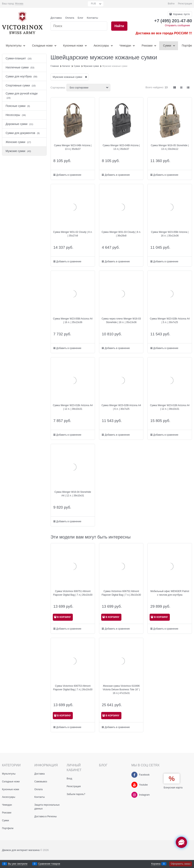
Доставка (56, 18)
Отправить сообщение (177, 25)
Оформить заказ (181, 864)
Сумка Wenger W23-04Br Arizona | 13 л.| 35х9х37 (73, 147)
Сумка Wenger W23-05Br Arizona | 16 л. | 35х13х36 (170, 234)
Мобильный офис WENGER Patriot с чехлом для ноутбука (170, 593)
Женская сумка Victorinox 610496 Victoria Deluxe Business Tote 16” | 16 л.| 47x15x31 (121, 690)
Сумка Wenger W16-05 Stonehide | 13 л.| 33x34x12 (170, 147)
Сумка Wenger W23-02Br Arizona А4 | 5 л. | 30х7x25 (170, 320)
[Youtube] (134, 785)
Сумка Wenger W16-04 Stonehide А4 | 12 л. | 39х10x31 (73, 494)
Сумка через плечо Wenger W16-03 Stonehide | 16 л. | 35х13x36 (121, 320)
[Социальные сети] (181, 842)
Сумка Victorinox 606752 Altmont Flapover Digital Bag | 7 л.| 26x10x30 (121, 593)
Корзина (156, 864)
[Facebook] (134, 775)
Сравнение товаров (49, 864)
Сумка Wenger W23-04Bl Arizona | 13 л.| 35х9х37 (121, 147)
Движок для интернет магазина (21, 850)
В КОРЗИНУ (64, 617)
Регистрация (185, 4)
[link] (19, 4)
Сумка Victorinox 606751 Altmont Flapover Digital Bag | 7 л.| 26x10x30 (73, 593)
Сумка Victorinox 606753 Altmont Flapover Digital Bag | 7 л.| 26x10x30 (73, 688)
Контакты (92, 18)
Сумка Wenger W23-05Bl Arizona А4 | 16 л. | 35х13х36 (73, 320)
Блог (80, 18)
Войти (171, 4)
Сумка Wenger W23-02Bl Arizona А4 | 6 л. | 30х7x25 (121, 407)
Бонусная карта (173, 787)
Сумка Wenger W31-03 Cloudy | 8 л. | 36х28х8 (121, 234)
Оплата (70, 18)
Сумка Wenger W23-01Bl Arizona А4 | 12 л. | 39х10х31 (170, 407)
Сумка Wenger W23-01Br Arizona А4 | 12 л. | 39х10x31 (73, 407)
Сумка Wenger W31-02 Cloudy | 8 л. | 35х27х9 (73, 234)
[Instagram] (134, 795)
